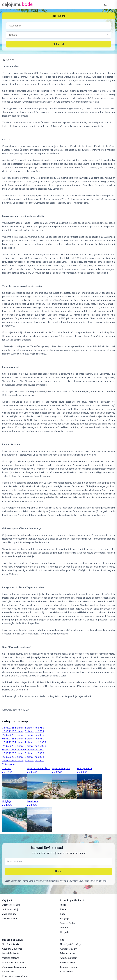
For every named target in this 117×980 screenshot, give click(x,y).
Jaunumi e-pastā (68, 967)
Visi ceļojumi (58, 16)
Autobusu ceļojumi (12, 909)
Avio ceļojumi (9, 914)
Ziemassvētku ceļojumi (14, 967)
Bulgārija (65, 919)
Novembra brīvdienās (13, 963)
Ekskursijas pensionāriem (15, 976)
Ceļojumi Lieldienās (12, 949)
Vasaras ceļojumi (11, 958)
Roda (63, 914)
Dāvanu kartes (67, 953)
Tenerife (64, 928)
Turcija (63, 905)
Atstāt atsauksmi (69, 949)
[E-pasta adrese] (58, 861)
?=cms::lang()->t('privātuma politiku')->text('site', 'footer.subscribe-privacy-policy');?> (65, 881)
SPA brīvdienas (10, 919)
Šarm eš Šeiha (67, 923)
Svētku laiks (8, 972)
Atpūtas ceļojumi (11, 905)
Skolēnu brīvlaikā (11, 944)
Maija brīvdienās (11, 953)
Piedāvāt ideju (67, 963)
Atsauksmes (66, 972)
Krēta (63, 909)
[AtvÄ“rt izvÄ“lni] (111, 5)
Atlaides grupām (69, 958)
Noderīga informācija (71, 944)
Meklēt (58, 44)
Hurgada (65, 932)
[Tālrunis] (105, 5)
